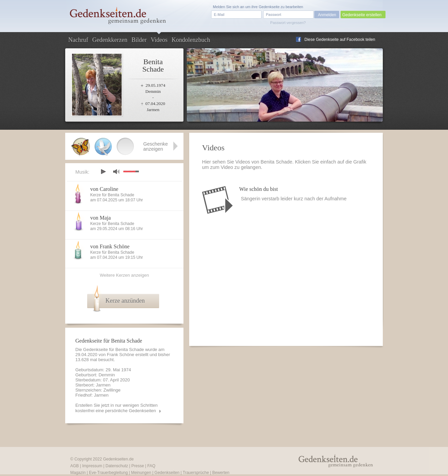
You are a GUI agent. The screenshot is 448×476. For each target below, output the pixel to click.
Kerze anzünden (125, 301)
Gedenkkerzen (110, 40)
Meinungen (141, 473)
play (103, 172)
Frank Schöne (120, 355)
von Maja (101, 218)
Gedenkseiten (167, 473)
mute (116, 171)
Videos (159, 40)
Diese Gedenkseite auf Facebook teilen (340, 40)
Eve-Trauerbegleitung (108, 473)
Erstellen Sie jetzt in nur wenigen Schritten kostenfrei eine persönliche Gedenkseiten (117, 408)
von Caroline (104, 189)
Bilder (139, 40)
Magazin (78, 473)
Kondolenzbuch (191, 40)
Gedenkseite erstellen (362, 15)
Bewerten (221, 473)
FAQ (151, 466)
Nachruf (78, 40)
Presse (138, 466)
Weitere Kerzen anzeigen (124, 275)
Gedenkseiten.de (118, 459)
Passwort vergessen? (288, 23)
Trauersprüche (196, 473)
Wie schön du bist (258, 189)
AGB (74, 466)
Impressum (92, 466)
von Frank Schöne (110, 246)
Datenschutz (117, 466)
